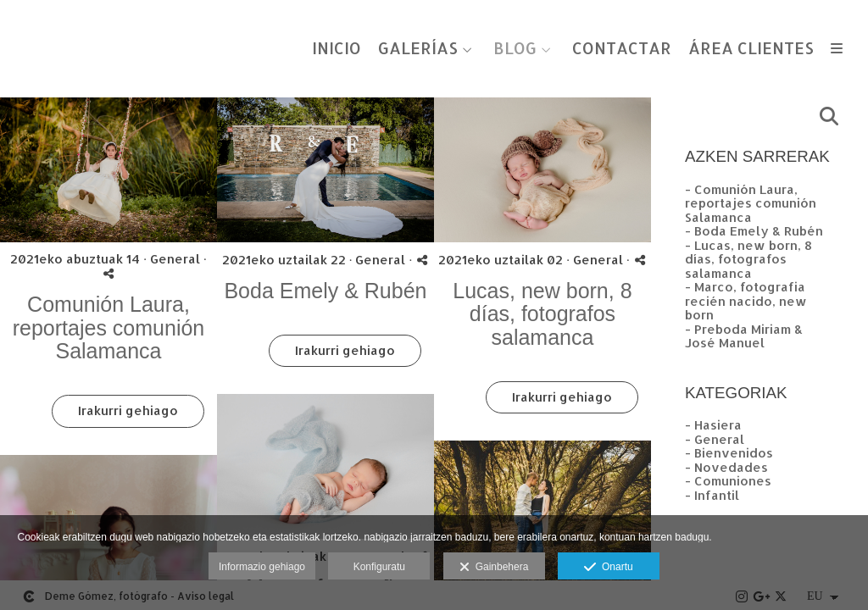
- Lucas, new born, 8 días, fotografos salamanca (748, 259)
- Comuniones (728, 481)
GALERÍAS (418, 49)
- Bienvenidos (729, 453)
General (175, 259)
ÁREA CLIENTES (751, 49)
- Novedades (726, 467)
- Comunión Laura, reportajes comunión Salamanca (751, 203)
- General (715, 439)
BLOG (515, 49)
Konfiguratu (379, 567)
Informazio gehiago (262, 567)
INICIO (337, 49)
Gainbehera (494, 568)
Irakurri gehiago (128, 410)
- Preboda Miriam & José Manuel (744, 336)
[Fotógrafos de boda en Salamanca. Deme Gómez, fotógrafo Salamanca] (15, 32)
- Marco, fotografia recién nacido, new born (746, 301)
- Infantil (712, 495)
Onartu (608, 568)
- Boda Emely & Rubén (754, 231)
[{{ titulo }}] (108, 170)
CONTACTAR (622, 49)
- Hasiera (713, 425)
